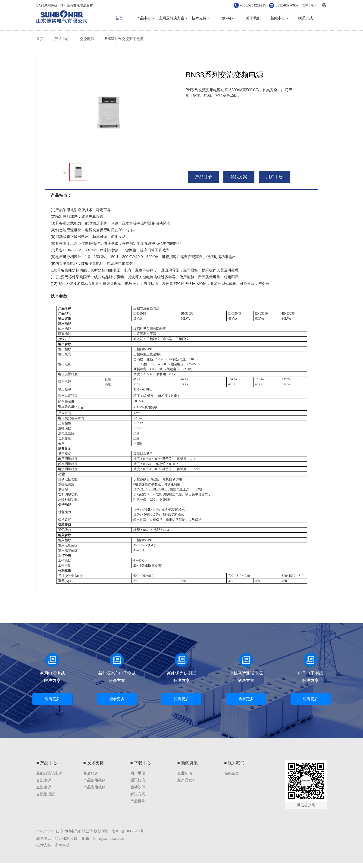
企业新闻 (185, 773)
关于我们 (253, 18)
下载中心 (227, 18)
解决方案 (239, 177)
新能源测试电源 (49, 773)
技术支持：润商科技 (53, 845)
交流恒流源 (46, 794)
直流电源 (44, 787)
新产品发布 (187, 780)
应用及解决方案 (173, 18)
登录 (306, 5)
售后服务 (91, 773)
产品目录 (138, 801)
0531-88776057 (287, 5)
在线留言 (232, 773)
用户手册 (274, 177)
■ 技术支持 (94, 763)
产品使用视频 (94, 780)
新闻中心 (279, 18)
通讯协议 (138, 780)
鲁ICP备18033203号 (128, 831)
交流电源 (87, 39)
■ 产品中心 (47, 763)
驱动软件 (138, 787)
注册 (314, 5)
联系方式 (306, 18)
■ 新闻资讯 (188, 763)
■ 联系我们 (235, 763)
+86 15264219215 (253, 5)
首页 (119, 18)
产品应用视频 (94, 787)
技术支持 (201, 18)
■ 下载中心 (141, 763)
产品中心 (145, 18)
